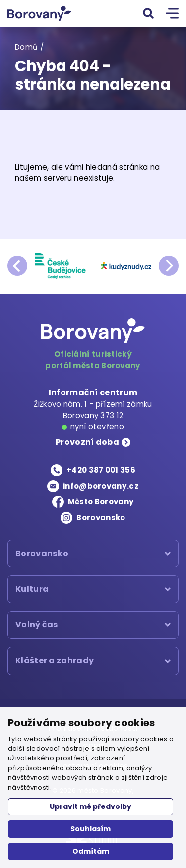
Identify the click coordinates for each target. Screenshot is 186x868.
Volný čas (37, 625)
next (169, 266)
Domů (26, 47)
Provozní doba (87, 442)
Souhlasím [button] (91, 829)
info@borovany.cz (101, 486)
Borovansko (101, 518)
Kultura (32, 589)
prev (17, 266)
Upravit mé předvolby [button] (91, 806)
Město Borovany (101, 502)
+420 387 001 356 (101, 470)
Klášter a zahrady (55, 661)
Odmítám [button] (91, 851)
